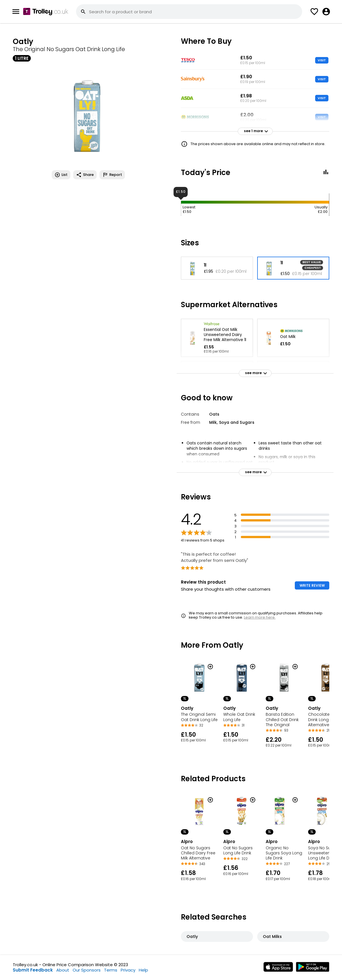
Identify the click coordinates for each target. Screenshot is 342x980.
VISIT (322, 60)
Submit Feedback (33, 970)
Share (85, 175)
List (61, 175)
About (63, 970)
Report (112, 175)
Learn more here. (260, 617)
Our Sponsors (87, 970)
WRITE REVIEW (312, 585)
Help (143, 970)
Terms (111, 970)
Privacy (128, 970)
